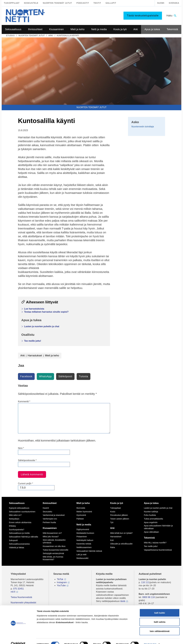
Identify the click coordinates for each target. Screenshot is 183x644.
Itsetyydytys (14, 519)
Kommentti (24, 401)
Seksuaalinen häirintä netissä (89, 551)
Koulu (113, 512)
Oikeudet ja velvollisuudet (121, 544)
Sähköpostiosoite (27, 460)
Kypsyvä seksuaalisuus (19, 508)
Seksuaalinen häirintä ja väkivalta (24, 537)
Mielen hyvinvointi (84, 512)
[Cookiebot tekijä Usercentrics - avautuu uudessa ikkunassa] (18, 639)
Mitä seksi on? (15, 515)
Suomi (161, 3)
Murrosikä (81, 508)
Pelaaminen (82, 537)
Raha (112, 547)
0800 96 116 (149, 597)
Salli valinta (160, 616)
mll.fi (13, 592)
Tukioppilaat (12, 3)
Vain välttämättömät (160, 626)
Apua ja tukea (151, 503)
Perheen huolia (49, 522)
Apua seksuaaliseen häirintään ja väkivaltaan (158, 527)
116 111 (145, 582)
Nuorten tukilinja (151, 512)
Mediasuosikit (82, 558)
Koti (112, 540)
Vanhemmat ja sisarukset (54, 515)
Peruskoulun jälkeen (119, 515)
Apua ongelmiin (151, 522)
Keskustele (31, 3)
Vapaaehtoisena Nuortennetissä (158, 550)
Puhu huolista (150, 515)
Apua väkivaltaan (151, 532)
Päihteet (80, 519)
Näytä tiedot (150, 638)
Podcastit (83, 3)
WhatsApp (45, 376)
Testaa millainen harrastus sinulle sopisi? (46, 312)
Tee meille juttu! (33, 341)
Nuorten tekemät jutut (57, 3)
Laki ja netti (81, 555)
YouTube (61, 585)
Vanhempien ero (50, 519)
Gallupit (111, 3)
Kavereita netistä (84, 544)
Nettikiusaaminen (84, 547)
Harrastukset (35, 356)
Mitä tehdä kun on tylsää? (121, 533)
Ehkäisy (12, 526)
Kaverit (46, 508)
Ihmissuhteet (50, 503)
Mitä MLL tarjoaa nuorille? (155, 543)
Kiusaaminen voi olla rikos (54, 546)
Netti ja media (84, 525)
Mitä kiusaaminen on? (52, 533)
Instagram (62, 582)
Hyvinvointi (81, 515)
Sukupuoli (13, 540)
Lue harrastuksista (34, 309)
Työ (112, 522)
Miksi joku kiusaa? (51, 537)
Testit (97, 3)
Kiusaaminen (50, 528)
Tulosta (83, 376)
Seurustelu (47, 512)
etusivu (10, 35)
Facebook (26, 376)
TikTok (60, 579)
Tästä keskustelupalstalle (143, 16)
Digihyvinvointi (83, 529)
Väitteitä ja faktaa (16, 548)
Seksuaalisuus (17, 503)
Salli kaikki (160, 607)
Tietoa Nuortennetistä (21, 597)
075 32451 (19, 589)
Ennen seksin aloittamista (20, 522)
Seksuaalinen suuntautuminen (22, 512)
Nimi (21, 448)
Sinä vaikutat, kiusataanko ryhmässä (54, 541)
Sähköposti (65, 376)
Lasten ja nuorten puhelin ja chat (42, 326)
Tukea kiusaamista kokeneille (55, 550)
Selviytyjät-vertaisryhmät (53, 553)
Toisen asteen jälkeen (120, 519)
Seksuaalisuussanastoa (19, 544)
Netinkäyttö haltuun (85, 540)
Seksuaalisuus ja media (19, 533)
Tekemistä (149, 538)
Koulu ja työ (117, 503)
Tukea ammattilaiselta (154, 519)
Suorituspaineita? (17, 530)
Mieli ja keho (52, 356)
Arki (51, 35)
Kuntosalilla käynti (68, 35)
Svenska (174, 3)
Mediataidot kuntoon (85, 533)
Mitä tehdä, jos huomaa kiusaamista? (53, 558)
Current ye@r (25, 483)
